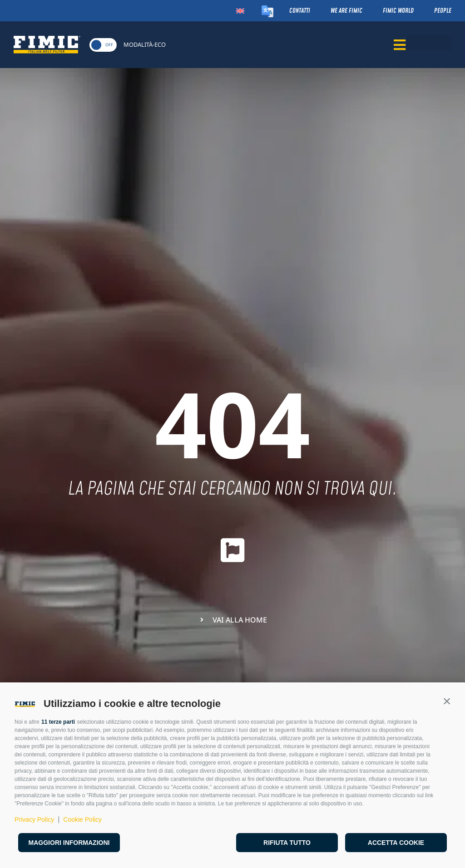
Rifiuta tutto (287, 843)
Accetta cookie (396, 843)
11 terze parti (58, 722)
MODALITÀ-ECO (145, 45)
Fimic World (398, 11)
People (443, 11)
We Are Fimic (346, 11)
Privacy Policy (34, 819)
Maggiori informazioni (69, 843)
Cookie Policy (82, 819)
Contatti (300, 11)
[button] (447, 701)
